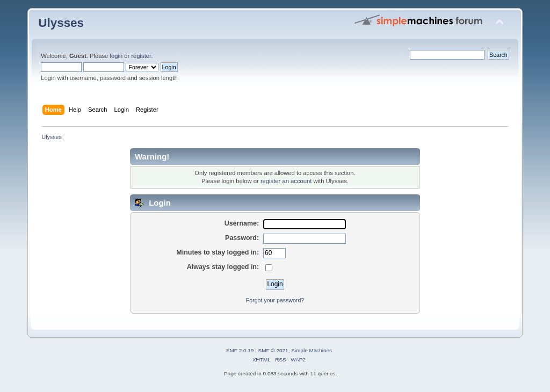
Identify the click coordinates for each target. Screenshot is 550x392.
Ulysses (61, 23)
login (116, 56)
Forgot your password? (275, 300)
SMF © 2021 (273, 350)
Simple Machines (312, 350)
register (141, 56)
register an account (286, 181)
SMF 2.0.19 (240, 350)
